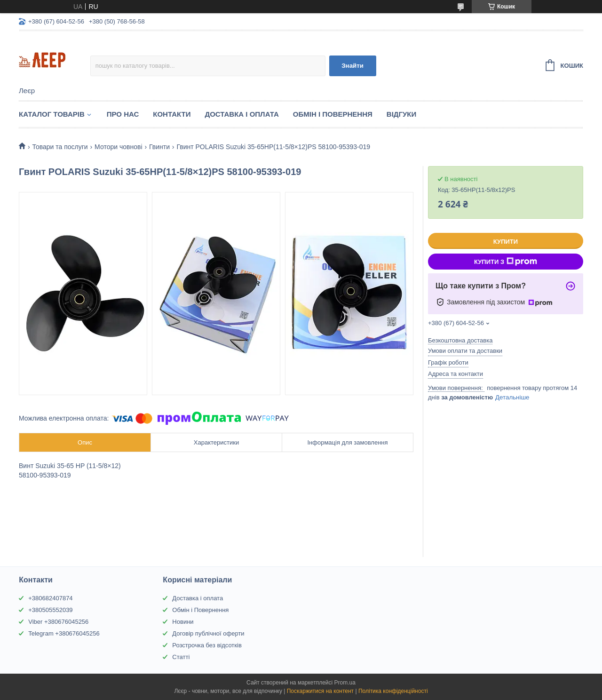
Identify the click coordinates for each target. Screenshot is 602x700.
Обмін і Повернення (333, 114)
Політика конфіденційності (393, 691)
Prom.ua (345, 683)
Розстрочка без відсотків (207, 645)
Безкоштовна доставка (460, 340)
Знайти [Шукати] (352, 66)
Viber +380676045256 (58, 622)
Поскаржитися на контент (320, 691)
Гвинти (159, 147)
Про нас (123, 114)
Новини (183, 622)
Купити (506, 242)
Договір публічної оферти (208, 633)
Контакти (172, 114)
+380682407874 (50, 598)
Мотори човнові (118, 147)
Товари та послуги (60, 147)
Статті (181, 657)
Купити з (506, 262)
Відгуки (401, 114)
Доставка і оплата (198, 598)
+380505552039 (50, 610)
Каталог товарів (52, 114)
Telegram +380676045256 (64, 633)
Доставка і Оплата (242, 114)
